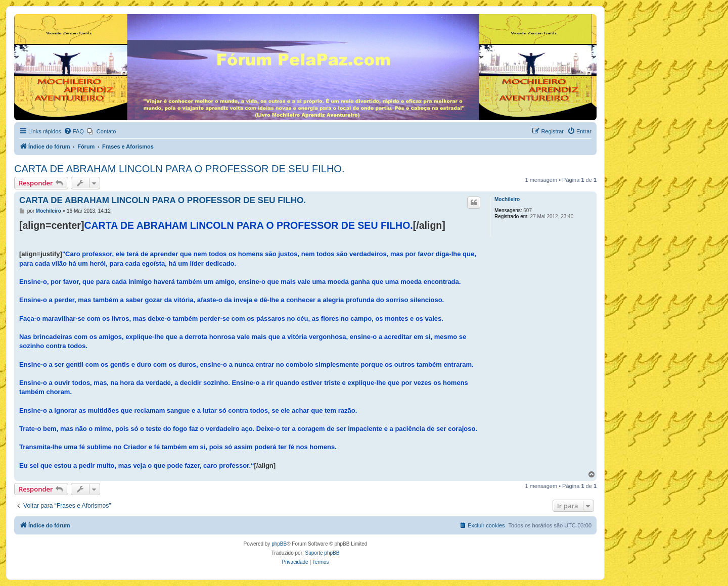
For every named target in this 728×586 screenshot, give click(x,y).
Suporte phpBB (323, 553)
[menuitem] (74, 131)
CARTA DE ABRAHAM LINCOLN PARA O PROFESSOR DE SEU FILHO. (179, 169)
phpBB (279, 544)
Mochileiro (507, 199)
